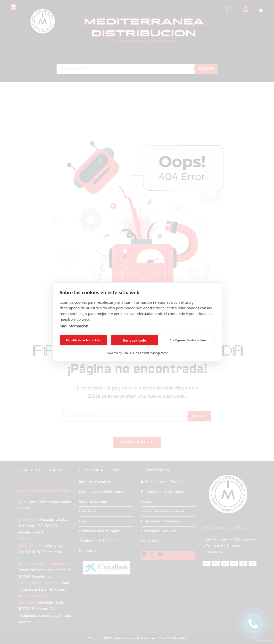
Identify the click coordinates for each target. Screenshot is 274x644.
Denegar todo (134, 340)
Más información (74, 326)
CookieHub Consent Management (145, 353)
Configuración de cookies (188, 340)
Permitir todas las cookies (84, 340)
